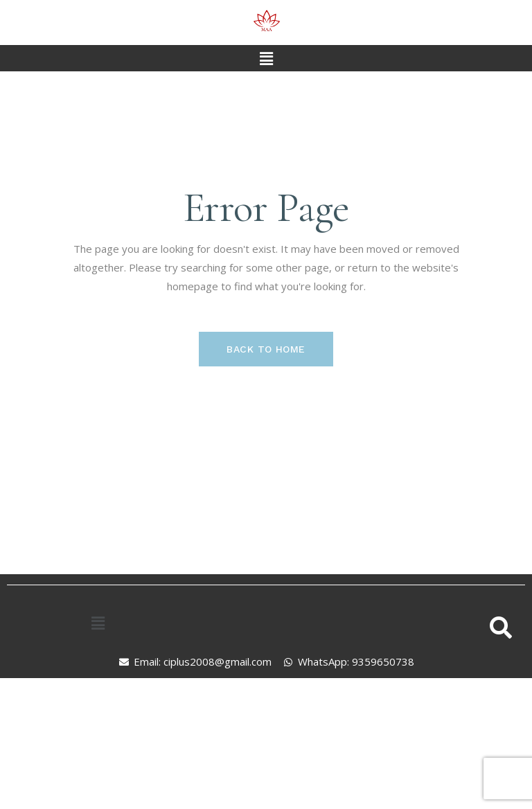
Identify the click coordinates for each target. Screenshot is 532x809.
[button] (266, 58)
